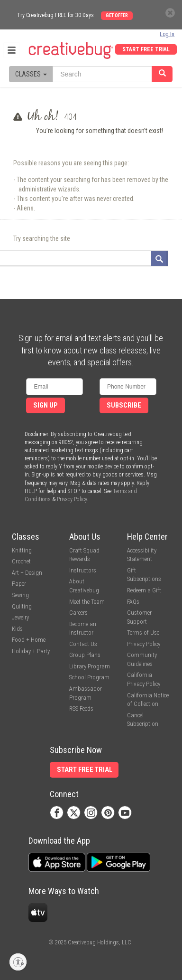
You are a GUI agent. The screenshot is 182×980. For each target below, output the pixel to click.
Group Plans (85, 655)
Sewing (20, 595)
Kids (17, 629)
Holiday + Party (31, 651)
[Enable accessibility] (18, 962)
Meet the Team (87, 602)
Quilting (22, 606)
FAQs (133, 602)
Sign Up (45, 405)
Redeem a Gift (144, 590)
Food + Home (29, 640)
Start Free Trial (146, 49)
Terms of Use (143, 633)
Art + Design (27, 573)
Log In (167, 34)
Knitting (22, 550)
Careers (78, 613)
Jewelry (20, 617)
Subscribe (124, 405)
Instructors (83, 570)
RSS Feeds (81, 709)
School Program (89, 677)
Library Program (90, 666)
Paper (19, 584)
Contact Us (83, 644)
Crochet (21, 561)
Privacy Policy (72, 499)
